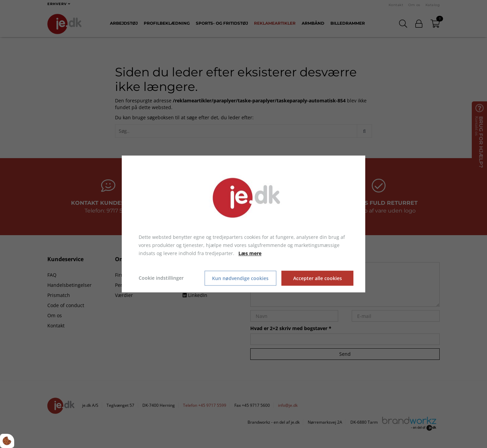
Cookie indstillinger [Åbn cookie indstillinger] (161, 278)
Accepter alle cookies (318, 278)
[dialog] (243, 224)
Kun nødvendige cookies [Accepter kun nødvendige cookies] (240, 278)
